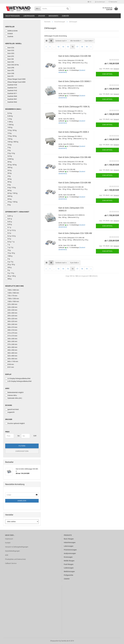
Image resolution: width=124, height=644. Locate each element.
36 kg (8, 173)
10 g (8, 250)
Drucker (42, 16)
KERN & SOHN (11, 31)
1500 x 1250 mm (12, 299)
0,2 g (8, 233)
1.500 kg (9, 125)
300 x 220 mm (11, 319)
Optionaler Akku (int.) (14, 398)
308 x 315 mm (11, 327)
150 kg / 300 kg (12, 142)
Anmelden (22, 501)
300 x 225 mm (11, 321)
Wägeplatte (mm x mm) (14, 286)
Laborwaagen (29, 16)
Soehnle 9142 (11, 90)
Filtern (22, 446)
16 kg (8, 145)
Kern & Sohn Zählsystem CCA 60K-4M (75, 183)
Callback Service (11, 563)
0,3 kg (8, 113)
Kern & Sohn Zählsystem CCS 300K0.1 (75, 81)
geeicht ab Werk (12, 409)
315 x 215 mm (11, 336)
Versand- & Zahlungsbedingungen (17, 547)
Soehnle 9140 (11, 85)
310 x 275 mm (11, 333)
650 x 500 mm (11, 359)
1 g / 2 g (9, 247)
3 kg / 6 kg (10, 153)
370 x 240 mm (11, 344)
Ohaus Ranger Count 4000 (15, 82)
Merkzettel (113, 2)
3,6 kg (8, 156)
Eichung (9, 405)
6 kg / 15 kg (10, 187)
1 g (7, 244)
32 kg (8, 170)
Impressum (9, 539)
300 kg (9, 167)
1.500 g (9, 122)
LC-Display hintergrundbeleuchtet (18, 378)
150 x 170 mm (11, 296)
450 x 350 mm (11, 350)
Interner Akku (11, 395)
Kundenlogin (100, 2)
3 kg (8, 150)
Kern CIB (9, 59)
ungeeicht (10, 412)
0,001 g (9, 216)
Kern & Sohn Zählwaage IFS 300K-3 (74, 132)
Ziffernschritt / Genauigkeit (17, 212)
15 (68, 47)
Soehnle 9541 (11, 99)
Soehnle (9, 36)
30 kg (8, 162)
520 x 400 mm (11, 356)
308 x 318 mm (11, 330)
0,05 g (8, 224)
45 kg (8, 179)
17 (77, 47)
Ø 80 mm (10, 364)
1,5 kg (8, 119)
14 (63, 47)
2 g (7, 259)
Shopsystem (55, 641)
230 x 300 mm (11, 313)
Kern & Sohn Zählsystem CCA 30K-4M (75, 157)
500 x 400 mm (11, 353)
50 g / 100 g (10, 276)
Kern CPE (10, 70)
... (54, 47)
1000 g (9, 256)
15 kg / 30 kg (11, 136)
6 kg (8, 185)
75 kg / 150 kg (11, 202)
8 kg (8, 205)
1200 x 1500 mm (12, 293)
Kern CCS (10, 50)
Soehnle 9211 (11, 93)
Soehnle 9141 (11, 88)
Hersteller (10, 27)
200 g (8, 267)
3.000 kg (9, 159)
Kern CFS (10, 56)
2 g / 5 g (9, 262)
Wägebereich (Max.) (13, 109)
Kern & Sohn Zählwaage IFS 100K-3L (74, 107)
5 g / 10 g (10, 273)
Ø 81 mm (10, 367)
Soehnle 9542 (11, 102)
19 (87, 47)
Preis (7, 432)
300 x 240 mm (11, 324)
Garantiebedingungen (12, 551)
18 (82, 47)
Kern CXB (10, 73)
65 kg (8, 199)
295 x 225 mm (11, 316)
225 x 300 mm (11, 304)
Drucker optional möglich (15, 423)
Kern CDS (10, 53)
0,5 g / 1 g (10, 242)
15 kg (8, 133)
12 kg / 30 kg (11, 130)
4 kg (8, 176)
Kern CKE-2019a (12, 65)
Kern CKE (10, 62)
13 (58, 47)
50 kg (8, 182)
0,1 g (8, 227)
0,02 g (8, 222)
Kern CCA (10, 48)
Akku (7, 388)
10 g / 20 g (10, 253)
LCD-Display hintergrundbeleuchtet (18, 381)
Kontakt (8, 543)
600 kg (9, 196)
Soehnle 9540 (11, 96)
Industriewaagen (12, 16)
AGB (7, 555)
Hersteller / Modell (13, 44)
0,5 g (8, 239)
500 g (8, 279)
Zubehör (65, 16)
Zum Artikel (107, 74)
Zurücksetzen (22, 451)
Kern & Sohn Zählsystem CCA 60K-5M (75, 56)
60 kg (8, 190)
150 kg (9, 139)
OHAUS (9, 34)
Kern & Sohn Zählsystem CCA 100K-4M (75, 233)
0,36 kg (9, 116)
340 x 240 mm (11, 339)
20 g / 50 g (10, 264)
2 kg (8, 147)
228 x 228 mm (11, 307)
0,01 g (8, 219)
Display (8, 374)
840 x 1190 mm (12, 361)
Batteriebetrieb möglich (14, 392)
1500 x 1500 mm (12, 301)
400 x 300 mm (11, 347)
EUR (34, 436)
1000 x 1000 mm (12, 290)
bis (18, 436)
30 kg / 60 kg (11, 165)
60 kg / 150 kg (11, 193)
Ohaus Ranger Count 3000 (15, 79)
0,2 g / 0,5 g (10, 236)
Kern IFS (9, 76)
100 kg (9, 127)
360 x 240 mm (11, 341)
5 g (7, 270)
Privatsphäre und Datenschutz (15, 559)
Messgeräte (53, 16)
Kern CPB (10, 68)
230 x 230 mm (11, 310)
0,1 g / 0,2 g (10, 230)
